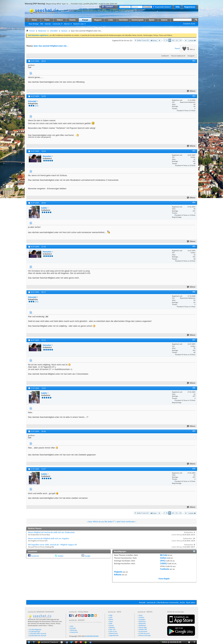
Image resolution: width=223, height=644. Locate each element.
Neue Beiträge (34, 24)
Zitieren (191, 91)
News (111, 619)
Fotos (47, 20)
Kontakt (142, 602)
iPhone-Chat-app (145, 635)
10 (173, 40)
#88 (194, 388)
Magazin (98, 20)
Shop (141, 615)
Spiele (152, 20)
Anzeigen (142, 619)
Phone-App (143, 627)
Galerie (164, 20)
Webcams (142, 621)
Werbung (73, 630)
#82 (194, 96)
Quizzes (64, 31)
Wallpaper (142, 625)
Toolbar (141, 617)
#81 (194, 61)
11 (177, 40)
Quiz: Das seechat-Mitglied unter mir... (51, 46)
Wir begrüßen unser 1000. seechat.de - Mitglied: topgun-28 (52, 545)
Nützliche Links (78, 24)
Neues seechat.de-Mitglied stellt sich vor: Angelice (49, 538)
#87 (194, 340)
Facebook (35, 556)
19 (180, 40)
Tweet (177, 48)
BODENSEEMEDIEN (92, 636)
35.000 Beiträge (35, 632)
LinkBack (164, 56)
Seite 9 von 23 (143, 40)
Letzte (192, 40)
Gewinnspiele (137, 20)
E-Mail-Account (144, 633)
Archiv (182, 602)
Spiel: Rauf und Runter (126, 522)
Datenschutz (113, 633)
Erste (153, 40)
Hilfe (178, 7)
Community (57, 24)
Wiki (111, 623)
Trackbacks (165, 569)
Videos (60, 20)
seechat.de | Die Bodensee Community (163, 602)
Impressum (74, 632)
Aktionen (67, 24)
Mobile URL (143, 629)
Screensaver (143, 631)
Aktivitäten (123, 20)
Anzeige (190, 56)
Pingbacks (118, 572)
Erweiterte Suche (189, 24)
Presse (111, 625)
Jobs (72, 626)
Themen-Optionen (177, 56)
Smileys (163, 558)
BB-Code (164, 555)
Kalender (48, 24)
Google (87, 556)
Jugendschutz (114, 635)
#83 (194, 151)
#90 (194, 469)
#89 (194, 431)
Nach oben (191, 602)
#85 (194, 246)
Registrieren (190, 7)
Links (110, 20)
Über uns (112, 629)
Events (72, 20)
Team (111, 621)
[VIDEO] (163, 563)
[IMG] (163, 561)
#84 (194, 203)
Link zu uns (113, 631)
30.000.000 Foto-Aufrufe (38, 636)
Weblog (112, 627)
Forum (85, 20)
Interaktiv (54, 31)
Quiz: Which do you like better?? (102, 522)
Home (34, 20)
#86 (194, 292)
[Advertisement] (111, 591)
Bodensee (42, 31)
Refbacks (118, 575)
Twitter (61, 556)
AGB (111, 617)
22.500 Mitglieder (35, 630)
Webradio (142, 623)
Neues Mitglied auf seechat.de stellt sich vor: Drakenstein (51, 532)
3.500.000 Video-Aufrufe (38, 634)
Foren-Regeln (164, 579)
